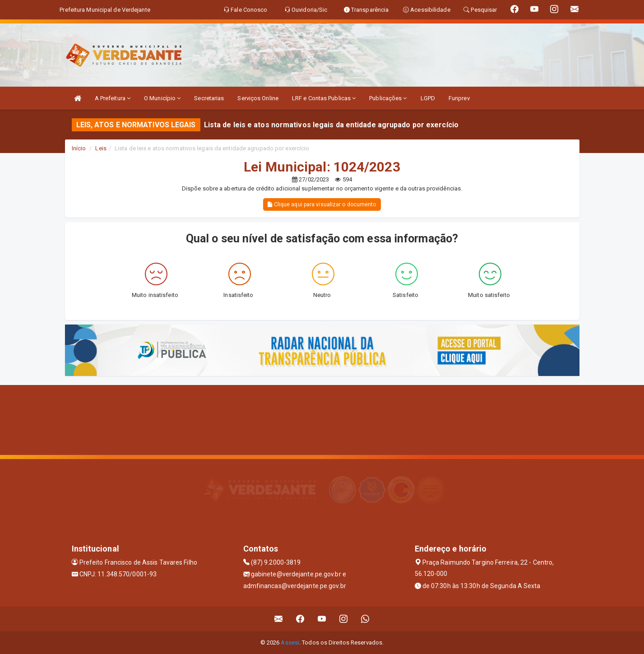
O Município (162, 98)
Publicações (388, 98)
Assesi (290, 642)
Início (79, 148)
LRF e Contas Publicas (324, 98)
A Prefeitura (113, 98)
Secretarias (209, 98)
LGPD (428, 98)
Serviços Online (258, 98)
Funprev (459, 98)
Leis (101, 148)
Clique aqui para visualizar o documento (322, 204)
